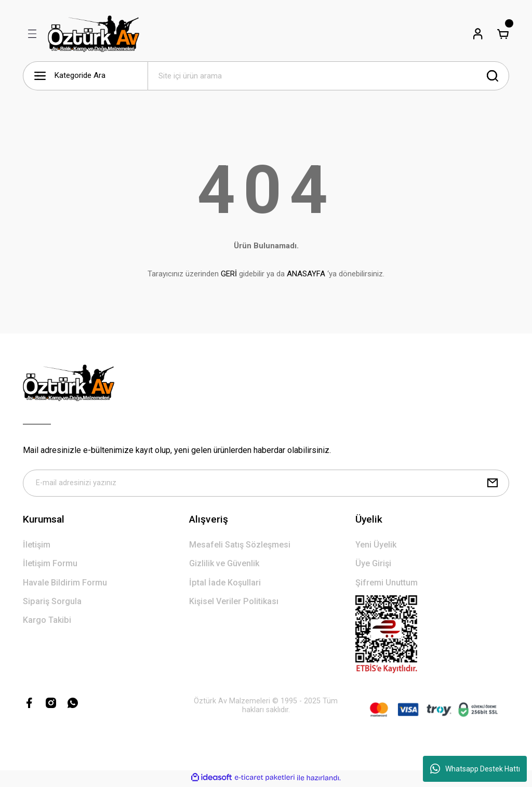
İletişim (37, 547)
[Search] (328, 76)
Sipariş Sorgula (52, 603)
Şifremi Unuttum (387, 585)
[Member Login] (478, 34)
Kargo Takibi (47, 622)
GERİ (229, 274)
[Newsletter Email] (266, 484)
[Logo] (94, 34)
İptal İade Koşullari (225, 585)
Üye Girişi (373, 565)
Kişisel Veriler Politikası (234, 603)
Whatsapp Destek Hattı (475, 769)
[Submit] (493, 484)
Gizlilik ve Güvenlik (224, 565)
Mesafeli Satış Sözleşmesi (240, 547)
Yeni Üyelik (376, 547)
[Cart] (503, 34)
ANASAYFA (306, 274)
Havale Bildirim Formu (65, 585)
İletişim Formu (50, 565)
